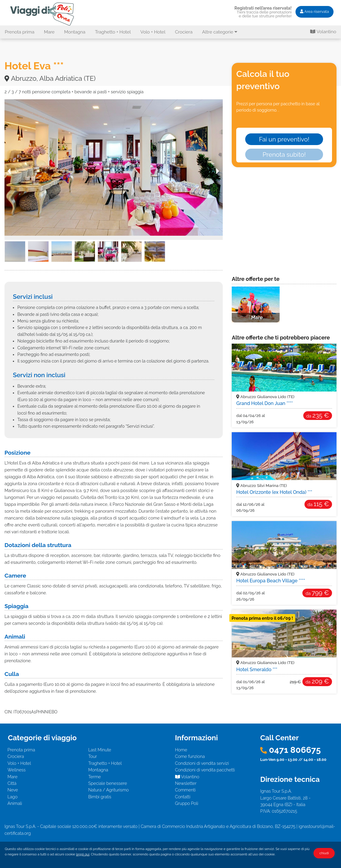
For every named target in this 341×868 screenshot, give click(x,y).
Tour (93, 756)
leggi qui (83, 854)
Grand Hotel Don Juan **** (265, 403)
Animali (15, 803)
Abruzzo (265, 397)
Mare (49, 32)
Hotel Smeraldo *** (257, 670)
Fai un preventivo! (284, 139)
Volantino (323, 32)
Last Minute (100, 750)
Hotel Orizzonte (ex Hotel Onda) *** (274, 492)
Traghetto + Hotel (113, 32)
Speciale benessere (108, 783)
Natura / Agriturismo (109, 790)
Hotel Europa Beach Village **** (271, 581)
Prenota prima (20, 32)
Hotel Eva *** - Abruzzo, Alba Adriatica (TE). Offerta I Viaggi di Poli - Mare (43, 14)
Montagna (75, 32)
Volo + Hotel (153, 32)
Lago (12, 797)
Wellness (16, 770)
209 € (317, 681)
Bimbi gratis (100, 797)
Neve (13, 790)
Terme (95, 777)
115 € (318, 504)
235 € (318, 415)
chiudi (324, 853)
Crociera (184, 32)
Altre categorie (220, 32)
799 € (317, 593)
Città (12, 783)
